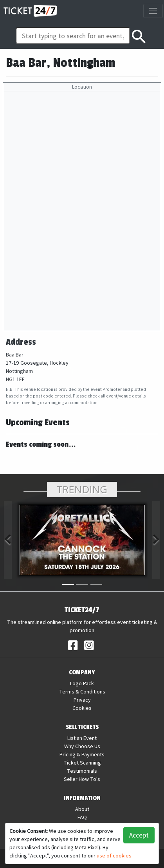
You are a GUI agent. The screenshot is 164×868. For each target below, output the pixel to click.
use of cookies (114, 856)
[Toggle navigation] (153, 11)
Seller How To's (82, 779)
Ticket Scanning (82, 763)
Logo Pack (82, 683)
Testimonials (82, 771)
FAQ (82, 817)
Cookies (82, 708)
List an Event (82, 738)
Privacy (82, 700)
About (82, 809)
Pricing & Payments (82, 754)
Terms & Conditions (82, 692)
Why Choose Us (82, 746)
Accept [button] (139, 835)
